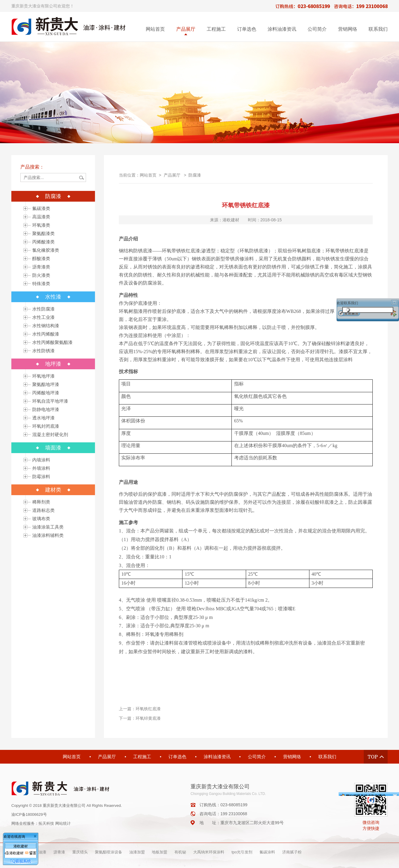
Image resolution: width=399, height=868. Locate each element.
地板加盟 (159, 852)
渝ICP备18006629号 (29, 814)
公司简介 (317, 29)
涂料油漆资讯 (282, 29)
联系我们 (378, 29)
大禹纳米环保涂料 (209, 852)
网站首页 (155, 29)
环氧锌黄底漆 (148, 718)
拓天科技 (46, 823)
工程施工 (216, 29)
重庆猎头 (80, 852)
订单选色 (247, 29)
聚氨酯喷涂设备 (109, 852)
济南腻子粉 (292, 852)
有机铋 (180, 852)
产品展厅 (186, 29)
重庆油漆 (39, 852)
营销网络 (348, 29)
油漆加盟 (137, 852)
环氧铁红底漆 (148, 709)
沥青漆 (59, 852)
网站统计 (63, 823)
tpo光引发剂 (242, 852)
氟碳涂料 (267, 852)
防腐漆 (195, 175)
